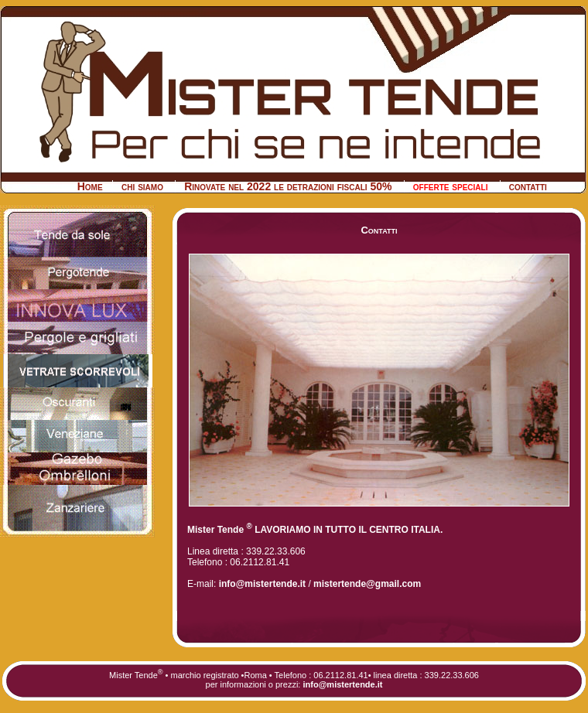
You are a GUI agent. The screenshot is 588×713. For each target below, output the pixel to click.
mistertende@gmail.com (367, 584)
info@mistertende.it (261, 584)
